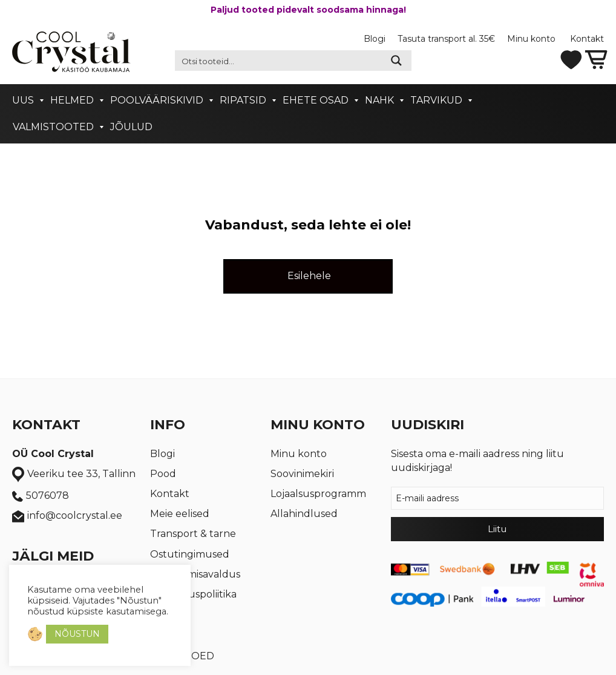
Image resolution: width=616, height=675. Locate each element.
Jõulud (131, 127)
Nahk (379, 100)
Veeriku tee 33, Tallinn (74, 475)
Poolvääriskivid (157, 100)
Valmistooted (53, 127)
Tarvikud (436, 100)
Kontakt (587, 39)
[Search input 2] (279, 61)
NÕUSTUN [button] (77, 634)
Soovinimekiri (302, 474)
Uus (23, 100)
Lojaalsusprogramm (318, 494)
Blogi (375, 39)
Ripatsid (243, 100)
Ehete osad (316, 100)
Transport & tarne (193, 534)
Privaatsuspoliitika (193, 594)
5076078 (41, 496)
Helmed (72, 100)
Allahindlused (304, 514)
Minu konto (532, 39)
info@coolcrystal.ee (67, 516)
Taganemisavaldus (195, 574)
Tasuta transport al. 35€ (446, 39)
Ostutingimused (190, 554)
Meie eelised (180, 514)
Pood (163, 474)
